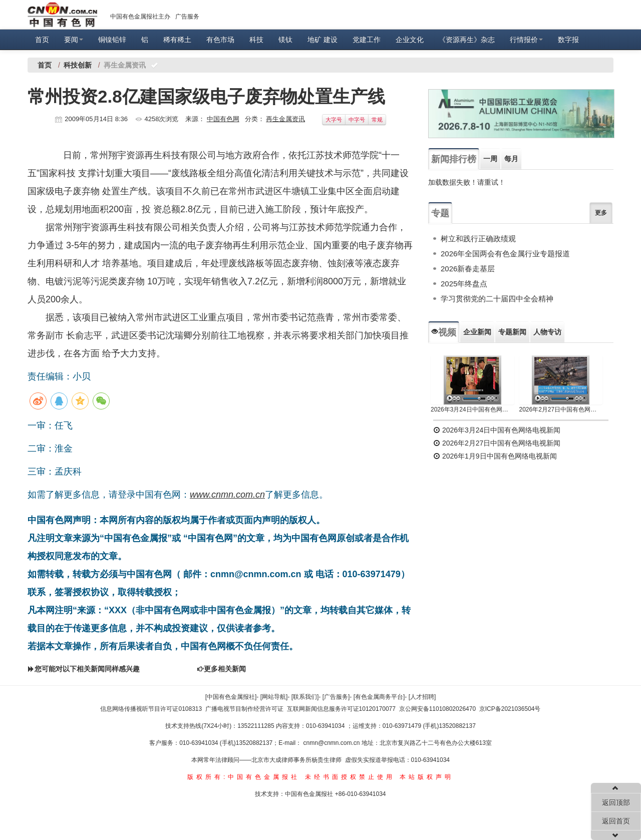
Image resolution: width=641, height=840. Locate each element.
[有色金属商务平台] (379, 697)
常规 (377, 120)
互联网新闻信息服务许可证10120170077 (341, 709)
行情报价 (526, 40)
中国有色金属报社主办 (140, 17)
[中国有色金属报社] (231, 697)
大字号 (334, 120)
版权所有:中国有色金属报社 (244, 777)
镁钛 (285, 40)
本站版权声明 (427, 777)
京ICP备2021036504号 (510, 709)
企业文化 (410, 40)
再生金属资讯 (285, 119)
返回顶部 (616, 802)
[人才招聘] (422, 697)
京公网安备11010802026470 (437, 709)
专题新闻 (512, 332)
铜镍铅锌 (112, 40)
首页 (42, 40)
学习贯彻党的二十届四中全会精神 (497, 299)
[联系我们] (305, 697)
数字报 (568, 40)
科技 (256, 40)
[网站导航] (274, 697)
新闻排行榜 (454, 159)
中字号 (357, 120)
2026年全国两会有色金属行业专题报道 (505, 254)
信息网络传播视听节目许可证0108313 (151, 709)
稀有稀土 (177, 40)
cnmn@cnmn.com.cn (333, 743)
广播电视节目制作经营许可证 (244, 709)
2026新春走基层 (468, 269)
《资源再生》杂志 (467, 40)
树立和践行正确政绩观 (478, 239)
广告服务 (187, 17)
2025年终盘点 (464, 284)
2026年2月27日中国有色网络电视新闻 (561, 409)
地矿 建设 (323, 40)
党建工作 (367, 40)
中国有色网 (223, 119)
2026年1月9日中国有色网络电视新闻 (495, 456)
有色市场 (220, 40)
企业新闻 (477, 332)
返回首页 (616, 821)
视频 (444, 332)
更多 (601, 213)
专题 (440, 213)
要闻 (74, 40)
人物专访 (547, 332)
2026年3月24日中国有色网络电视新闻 (472, 409)
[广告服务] (336, 697)
